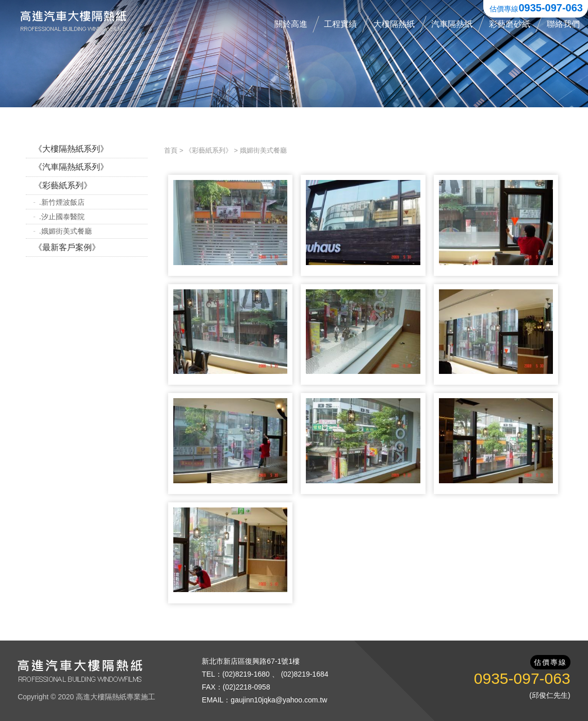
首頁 (171, 150)
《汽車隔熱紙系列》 (71, 167)
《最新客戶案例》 (67, 247)
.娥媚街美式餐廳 (66, 231)
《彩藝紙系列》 (63, 185)
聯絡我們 (563, 24)
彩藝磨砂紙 (510, 24)
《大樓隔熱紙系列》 (71, 149)
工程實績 (340, 24)
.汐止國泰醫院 (62, 217)
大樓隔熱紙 (394, 24)
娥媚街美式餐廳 (263, 150)
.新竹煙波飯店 (62, 202)
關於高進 (291, 24)
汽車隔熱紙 (452, 24)
